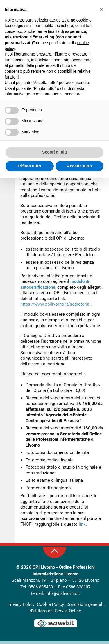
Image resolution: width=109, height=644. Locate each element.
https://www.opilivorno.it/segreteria (55, 307)
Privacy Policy (21, 607)
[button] (101, 9)
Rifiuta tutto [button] (30, 166)
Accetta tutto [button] (79, 166)
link (82, 527)
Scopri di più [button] (54, 152)
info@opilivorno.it (63, 596)
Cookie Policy (50, 607)
